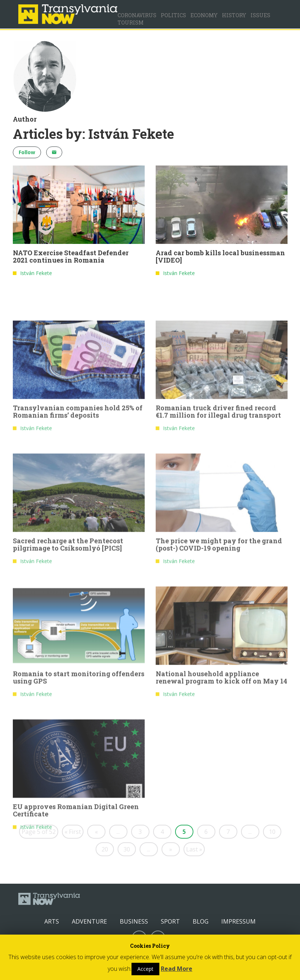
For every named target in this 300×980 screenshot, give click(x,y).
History (234, 15)
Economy (204, 15)
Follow (27, 152)
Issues (260, 15)
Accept (145, 969)
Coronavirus (137, 15)
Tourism (131, 23)
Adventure (89, 921)
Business (134, 921)
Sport (170, 921)
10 (272, 832)
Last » (194, 849)
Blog (201, 921)
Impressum (238, 921)
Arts (52, 921)
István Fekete (36, 273)
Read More (177, 969)
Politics (173, 15)
